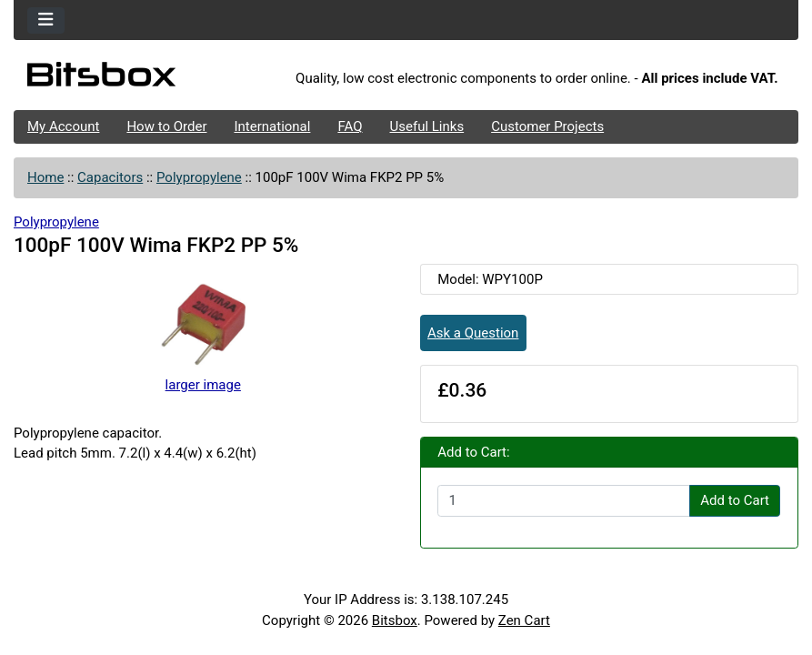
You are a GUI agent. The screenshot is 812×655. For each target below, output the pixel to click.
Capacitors (110, 177)
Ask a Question (473, 333)
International (272, 126)
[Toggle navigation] (46, 20)
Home (45, 177)
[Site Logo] (145, 79)
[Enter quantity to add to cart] (564, 501)
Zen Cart (524, 620)
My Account (63, 126)
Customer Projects (547, 126)
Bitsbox (395, 620)
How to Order (166, 126)
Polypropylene (199, 177)
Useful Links (427, 126)
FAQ (350, 126)
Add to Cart (735, 500)
